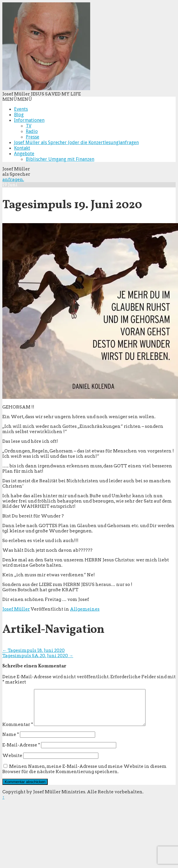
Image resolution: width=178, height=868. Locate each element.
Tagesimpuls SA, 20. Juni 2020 (38, 656)
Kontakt (22, 148)
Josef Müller (16, 609)
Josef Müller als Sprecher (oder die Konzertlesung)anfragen (76, 142)
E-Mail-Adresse (21, 752)
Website (12, 763)
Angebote (24, 154)
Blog (19, 115)
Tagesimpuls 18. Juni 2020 (34, 650)
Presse (32, 137)
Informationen (29, 120)
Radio (32, 131)
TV (29, 126)
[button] (17, 99)
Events (21, 109)
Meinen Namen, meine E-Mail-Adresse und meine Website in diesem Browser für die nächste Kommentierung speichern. (84, 776)
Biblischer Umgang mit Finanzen (60, 159)
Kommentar (18, 732)
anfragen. (13, 180)
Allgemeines (85, 609)
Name (11, 741)
